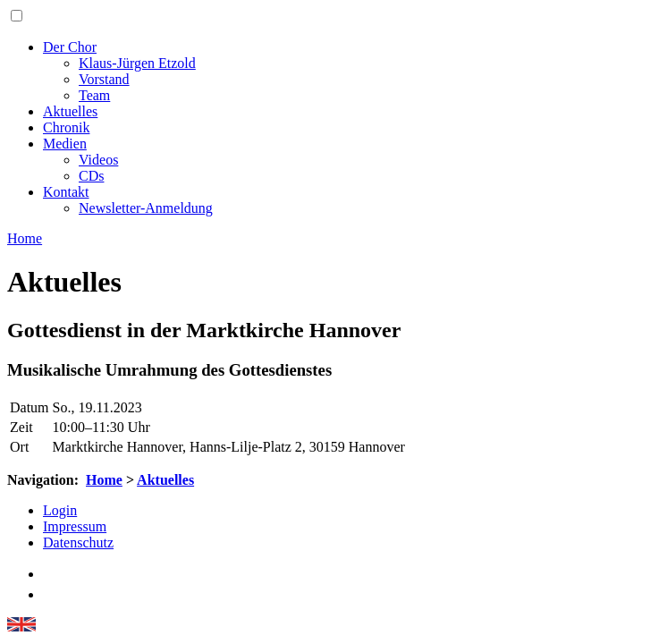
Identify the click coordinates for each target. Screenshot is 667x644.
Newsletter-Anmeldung (146, 208)
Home (104, 480)
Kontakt (66, 192)
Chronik (66, 127)
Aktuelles (70, 111)
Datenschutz (78, 542)
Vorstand (104, 79)
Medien (65, 144)
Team (94, 95)
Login (60, 510)
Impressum (75, 526)
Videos (98, 160)
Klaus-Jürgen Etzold (137, 63)
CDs (91, 176)
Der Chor (70, 47)
